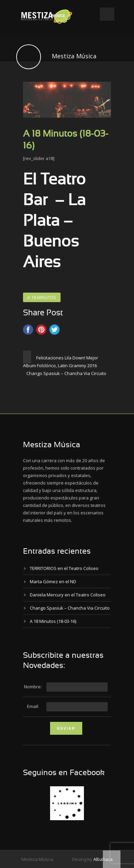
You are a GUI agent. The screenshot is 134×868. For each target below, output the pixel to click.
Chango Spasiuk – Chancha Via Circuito (70, 608)
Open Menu (107, 14)
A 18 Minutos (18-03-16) (53, 621)
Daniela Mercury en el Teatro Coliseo (68, 595)
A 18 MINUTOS (42, 297)
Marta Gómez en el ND (53, 581)
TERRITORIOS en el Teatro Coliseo (64, 568)
